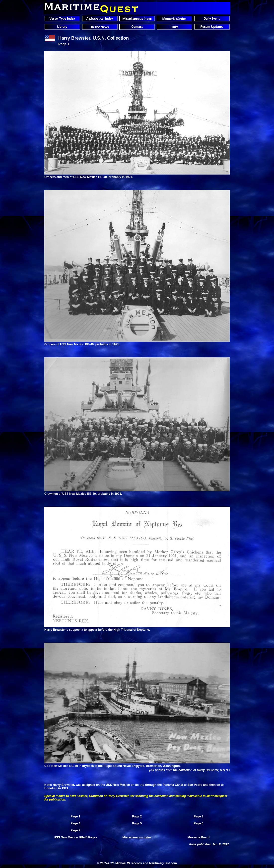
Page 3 (199, 816)
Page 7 (75, 830)
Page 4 (75, 823)
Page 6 (199, 823)
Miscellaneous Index (137, 837)
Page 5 (137, 823)
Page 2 (137, 816)
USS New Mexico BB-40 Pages (75, 837)
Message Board (199, 837)
